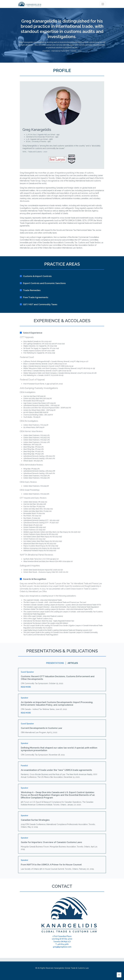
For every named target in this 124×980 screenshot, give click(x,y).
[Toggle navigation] (103, 4)
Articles (73, 663)
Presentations (55, 663)
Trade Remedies (30, 290)
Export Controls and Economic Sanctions (43, 283)
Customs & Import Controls (36, 276)
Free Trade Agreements (34, 297)
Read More (26, 687)
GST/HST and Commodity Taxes (39, 304)
